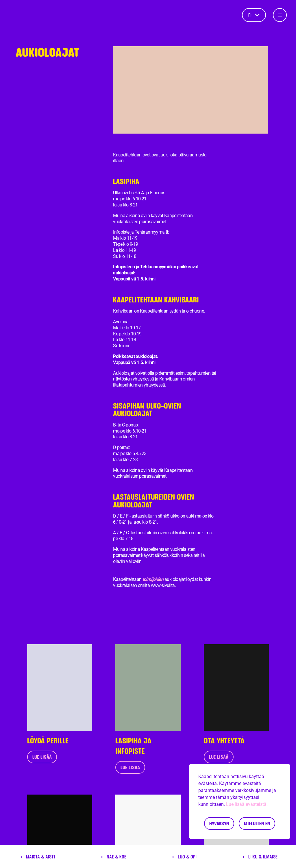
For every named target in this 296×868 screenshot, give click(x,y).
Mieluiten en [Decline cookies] (257, 823)
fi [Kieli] (254, 15)
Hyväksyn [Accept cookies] (219, 823)
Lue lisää (42, 757)
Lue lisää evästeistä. (247, 804)
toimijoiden (153, 579)
